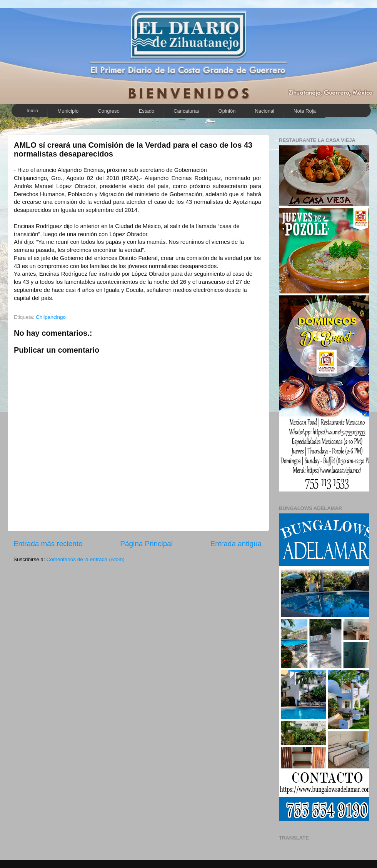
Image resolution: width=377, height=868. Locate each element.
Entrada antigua (236, 544)
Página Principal (146, 544)
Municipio (68, 111)
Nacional (264, 111)
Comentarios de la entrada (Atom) (86, 559)
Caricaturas (186, 111)
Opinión (227, 111)
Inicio (32, 111)
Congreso (108, 111)
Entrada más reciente (48, 544)
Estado (147, 111)
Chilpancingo (51, 317)
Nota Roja (305, 111)
